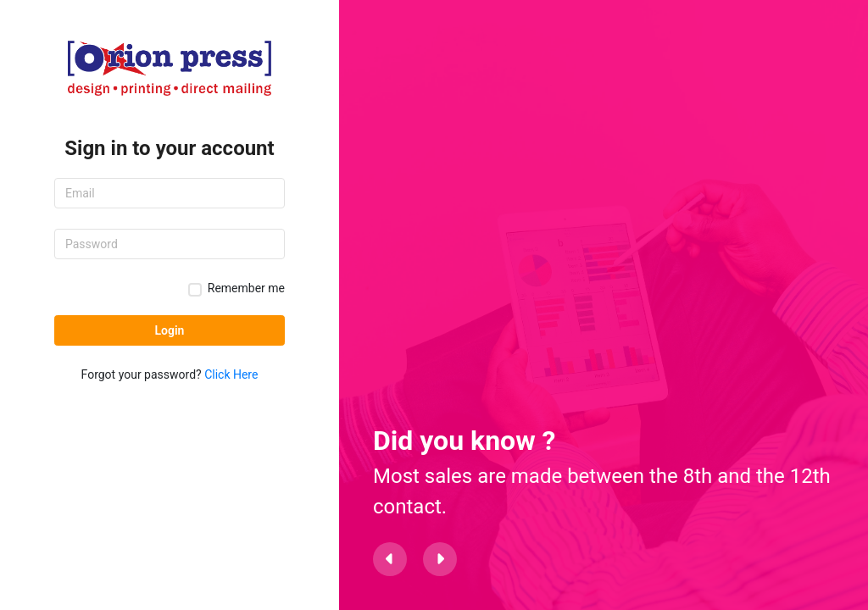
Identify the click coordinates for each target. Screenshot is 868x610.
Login (170, 330)
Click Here (231, 374)
